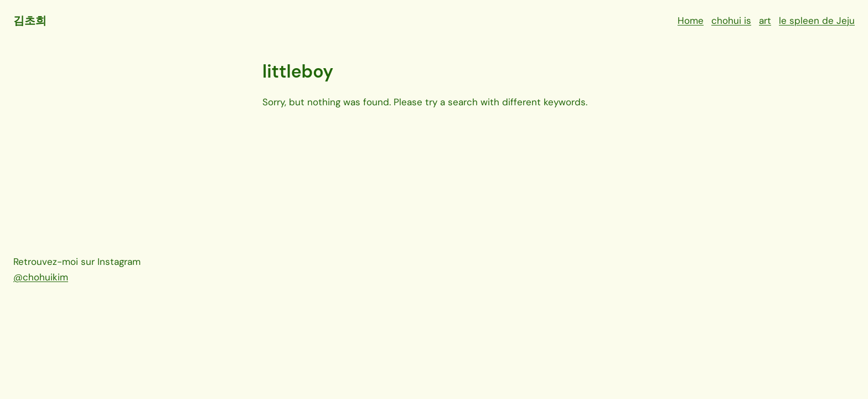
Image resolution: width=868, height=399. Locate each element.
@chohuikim (41, 277)
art (765, 21)
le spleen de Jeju (817, 21)
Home (691, 21)
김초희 (30, 21)
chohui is (731, 21)
